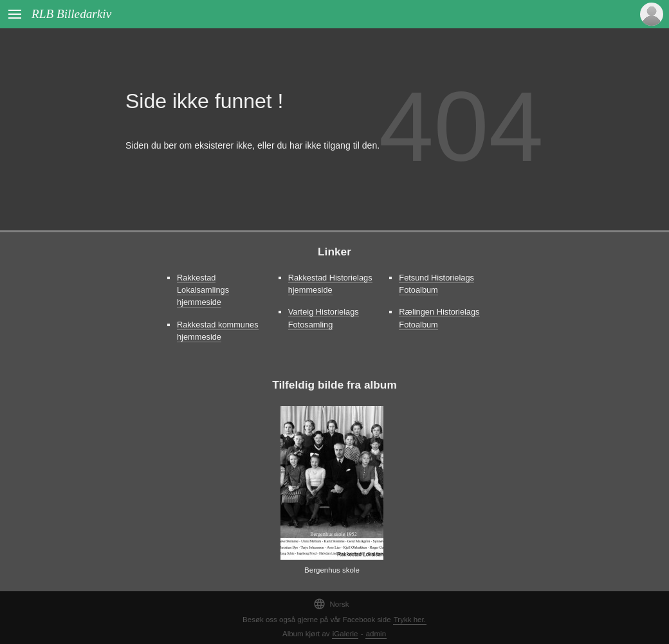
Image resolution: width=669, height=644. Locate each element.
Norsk (331, 604)
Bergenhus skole (332, 570)
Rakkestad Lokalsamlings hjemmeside (203, 290)
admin (376, 634)
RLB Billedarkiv (71, 14)
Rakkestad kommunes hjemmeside (218, 331)
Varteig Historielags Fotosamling (324, 318)
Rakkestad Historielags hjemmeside (330, 284)
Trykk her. (410, 620)
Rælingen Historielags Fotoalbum (439, 318)
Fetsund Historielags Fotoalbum (436, 284)
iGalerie (345, 634)
